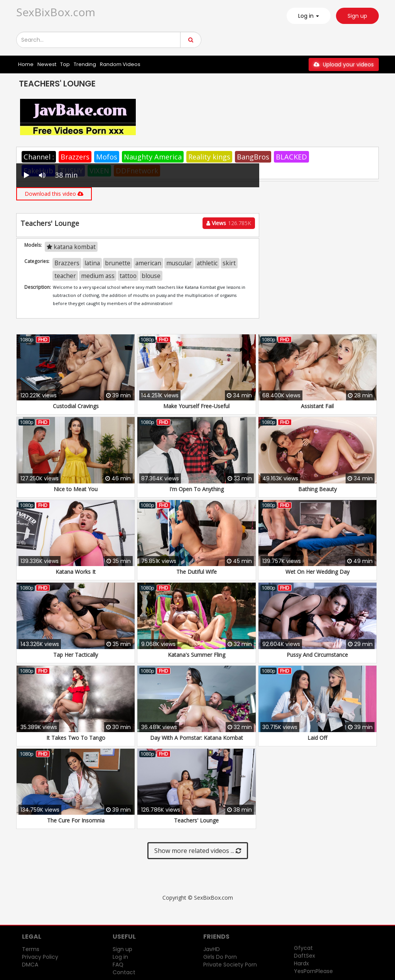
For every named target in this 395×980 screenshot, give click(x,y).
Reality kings (209, 157)
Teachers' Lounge (196, 820)
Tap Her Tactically (76, 655)
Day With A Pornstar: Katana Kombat (197, 738)
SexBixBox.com (56, 12)
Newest (47, 64)
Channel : (39, 157)
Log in (120, 957)
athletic (207, 263)
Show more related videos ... (198, 851)
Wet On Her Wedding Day (317, 572)
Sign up (357, 16)
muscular (179, 263)
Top (65, 64)
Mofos (107, 157)
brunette (118, 263)
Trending (85, 64)
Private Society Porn (230, 965)
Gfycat (303, 948)
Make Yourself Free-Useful (196, 406)
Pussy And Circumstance (317, 655)
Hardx (301, 963)
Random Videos (120, 64)
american (148, 263)
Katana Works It (76, 572)
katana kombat (71, 247)
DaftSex (305, 956)
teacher (65, 276)
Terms (31, 949)
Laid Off (317, 738)
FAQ (118, 965)
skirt (229, 263)
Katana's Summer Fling (197, 655)
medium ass (98, 276)
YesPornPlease (313, 971)
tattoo (128, 276)
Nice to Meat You (76, 489)
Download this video (54, 194)
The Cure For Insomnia (76, 820)
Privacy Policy (40, 957)
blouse (151, 276)
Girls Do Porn (220, 957)
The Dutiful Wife (197, 572)
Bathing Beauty (317, 489)
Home (26, 64)
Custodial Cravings (76, 406)
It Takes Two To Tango (76, 738)
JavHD (212, 949)
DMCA (30, 965)
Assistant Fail (317, 406)
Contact (124, 972)
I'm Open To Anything (197, 489)
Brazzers (75, 157)
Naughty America (153, 157)
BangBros (253, 157)
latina (92, 263)
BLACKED (291, 157)
